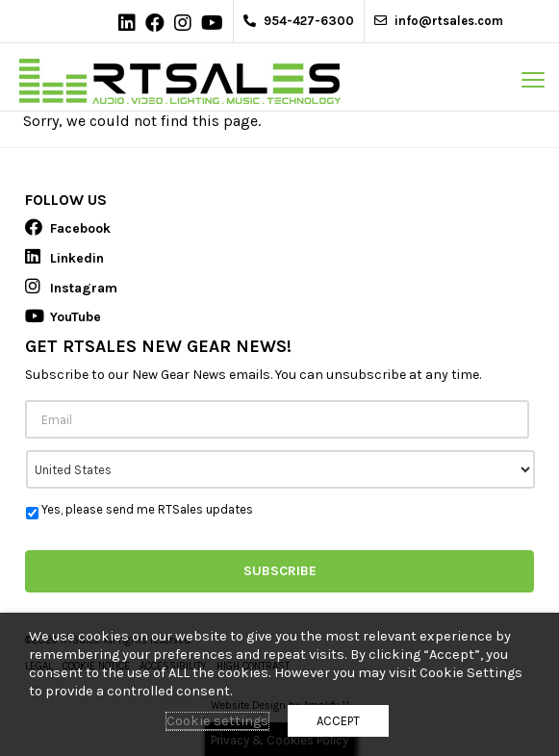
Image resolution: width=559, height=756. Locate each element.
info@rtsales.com (439, 21)
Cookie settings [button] (217, 721)
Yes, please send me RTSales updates (147, 509)
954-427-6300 (299, 21)
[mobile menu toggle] (533, 80)
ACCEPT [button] (338, 721)
